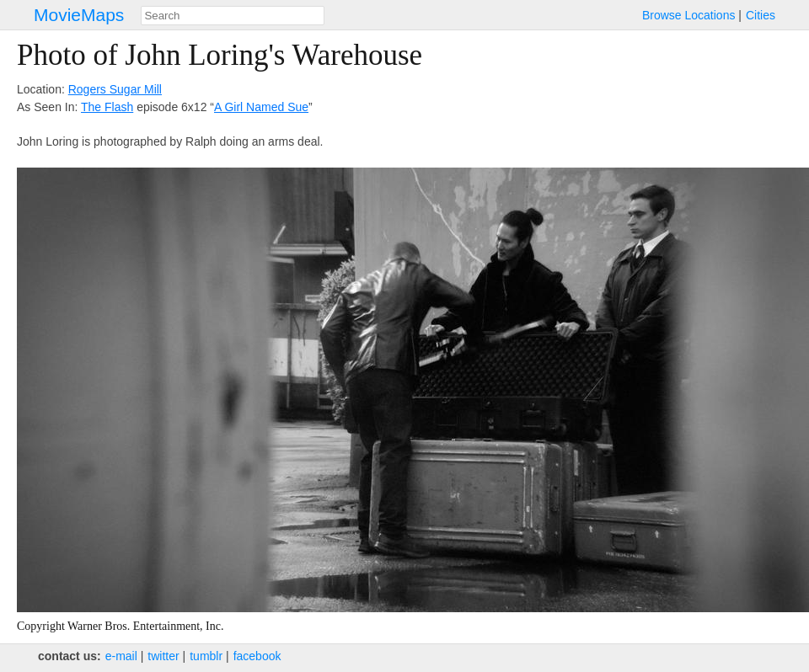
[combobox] (233, 16)
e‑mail (121, 656)
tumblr (206, 656)
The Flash (107, 107)
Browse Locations (689, 15)
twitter (163, 656)
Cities (761, 15)
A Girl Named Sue (261, 107)
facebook (257, 656)
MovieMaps (79, 15)
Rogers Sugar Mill (115, 89)
